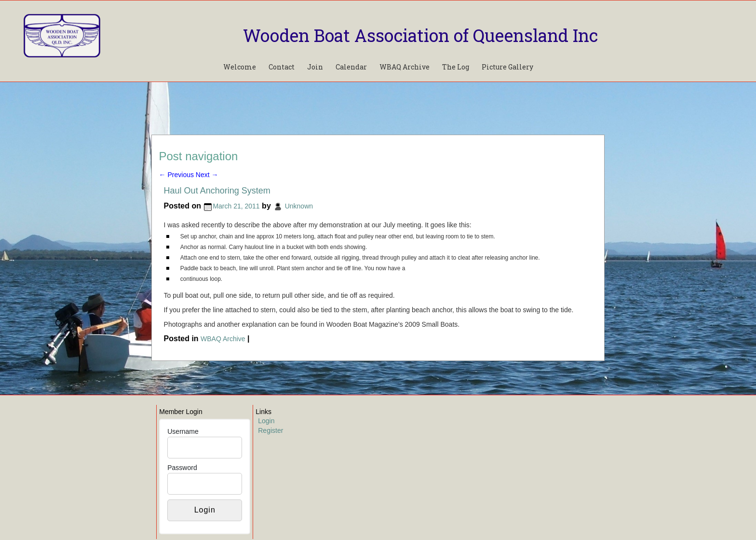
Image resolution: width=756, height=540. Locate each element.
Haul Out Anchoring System (217, 191)
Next (207, 175)
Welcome (240, 67)
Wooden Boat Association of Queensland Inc (420, 35)
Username (183, 431)
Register (270, 430)
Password (182, 468)
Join (315, 67)
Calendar (351, 67)
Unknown (299, 206)
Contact (282, 67)
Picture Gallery (507, 67)
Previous (176, 175)
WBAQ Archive (405, 67)
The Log (456, 67)
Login (266, 421)
